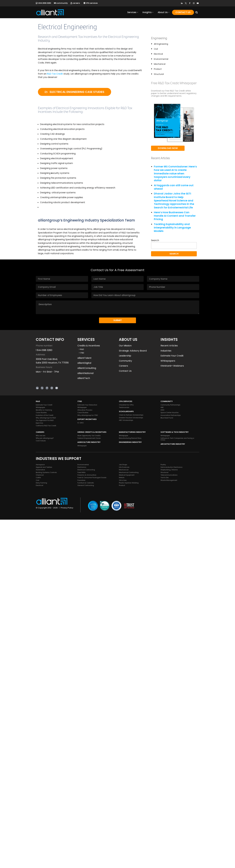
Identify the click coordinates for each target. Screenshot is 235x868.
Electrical (158, 55)
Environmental (161, 60)
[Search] (197, 12)
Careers (123, 714)
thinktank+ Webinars (172, 714)
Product (158, 71)
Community (125, 709)
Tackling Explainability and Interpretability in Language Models (172, 233)
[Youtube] (198, 3)
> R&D (81, 698)
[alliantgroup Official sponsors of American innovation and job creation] (50, 12)
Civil (156, 49)
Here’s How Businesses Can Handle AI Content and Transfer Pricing (175, 220)
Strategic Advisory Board (133, 699)
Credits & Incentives (89, 694)
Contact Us (183, 12)
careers (76, 3)
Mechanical (160, 65)
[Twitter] (186, 3)
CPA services (92, 3)
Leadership (125, 704)
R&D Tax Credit (65, 75)
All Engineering (161, 44)
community (62, 3)
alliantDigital (84, 711)
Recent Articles (169, 694)
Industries (166, 699)
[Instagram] (194, 3)
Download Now (168, 151)
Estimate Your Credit (172, 704)
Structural (159, 76)
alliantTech (84, 727)
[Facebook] (190, 3)
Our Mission (125, 694)
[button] (138, 12)
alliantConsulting (87, 716)
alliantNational (85, 721)
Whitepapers (168, 709)
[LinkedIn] (182, 3)
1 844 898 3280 (44, 699)
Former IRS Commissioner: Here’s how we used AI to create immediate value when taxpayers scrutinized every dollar (175, 176)
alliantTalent (84, 706)
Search (155, 246)
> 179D (81, 701)
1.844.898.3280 (44, 3)
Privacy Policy (67, 856)
